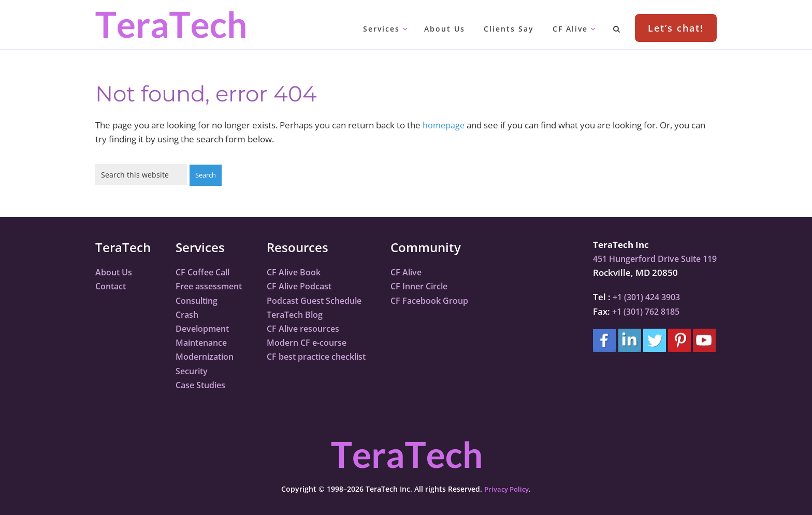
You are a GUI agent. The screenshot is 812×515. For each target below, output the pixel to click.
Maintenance (204, 342)
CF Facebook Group (443, 300)
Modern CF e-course (313, 342)
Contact (112, 285)
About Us (115, 271)
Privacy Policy (506, 488)
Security (193, 370)
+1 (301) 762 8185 (640, 311)
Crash (188, 314)
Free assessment (211, 285)
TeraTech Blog (301, 314)
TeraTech (170, 25)
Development (204, 328)
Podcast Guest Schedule (321, 300)
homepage (444, 125)
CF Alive (419, 271)
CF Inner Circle (433, 285)
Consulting (198, 300)
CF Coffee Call (205, 271)
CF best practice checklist (324, 356)
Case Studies (202, 384)
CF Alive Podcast (305, 285)
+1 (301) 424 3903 (641, 296)
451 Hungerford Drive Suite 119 (650, 258)
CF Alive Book (299, 271)
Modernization (207, 356)
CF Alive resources (309, 328)
